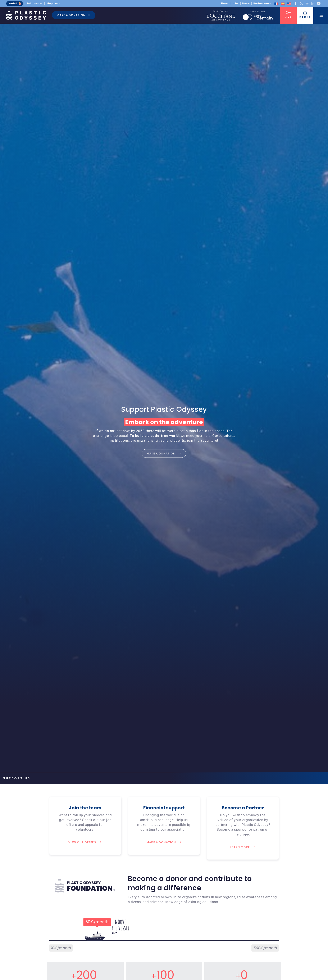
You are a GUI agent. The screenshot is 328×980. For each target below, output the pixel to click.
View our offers (85, 842)
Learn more (243, 847)
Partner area (262, 3)
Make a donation (74, 15)
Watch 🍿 (15, 3)
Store (305, 15)
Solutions (33, 3)
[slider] (95, 939)
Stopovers (53, 3)
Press (246, 3)
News (225, 3)
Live (288, 15)
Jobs (235, 3)
